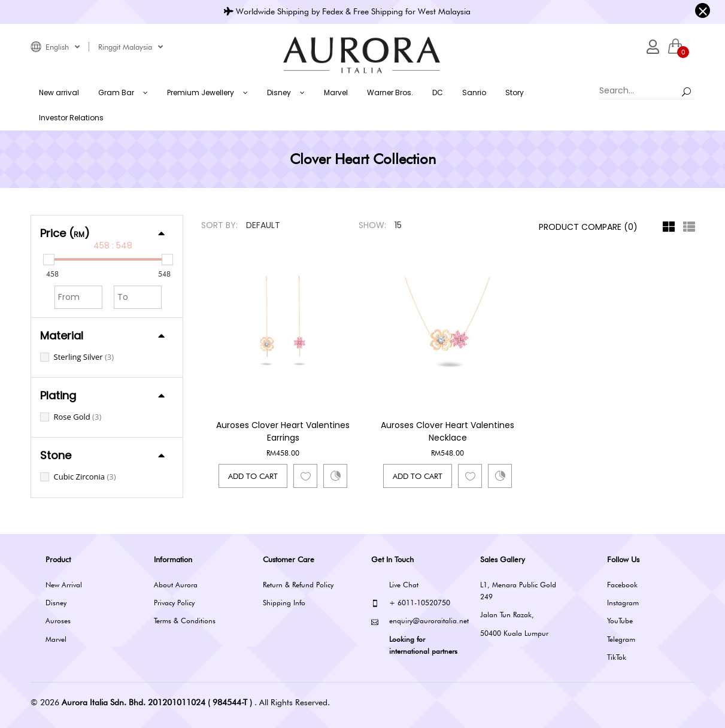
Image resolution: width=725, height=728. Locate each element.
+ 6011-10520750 (411, 603)
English (63, 47)
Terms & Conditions (185, 621)
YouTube (620, 621)
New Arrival (64, 585)
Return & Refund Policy (298, 585)
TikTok (617, 657)
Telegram (621, 639)
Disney (56, 603)
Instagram (623, 603)
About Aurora (176, 585)
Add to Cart (253, 476)
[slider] (49, 260)
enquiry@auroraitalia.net (417, 621)
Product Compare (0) (588, 227)
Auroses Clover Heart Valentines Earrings (283, 431)
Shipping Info (284, 603)
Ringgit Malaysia (131, 47)
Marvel (56, 639)
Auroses (58, 621)
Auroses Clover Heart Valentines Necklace (448, 431)
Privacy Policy (174, 603)
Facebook (622, 585)
